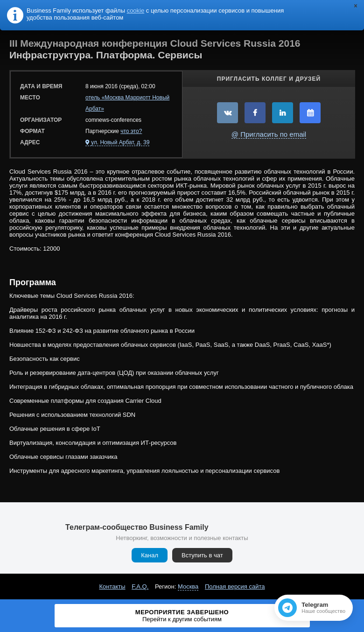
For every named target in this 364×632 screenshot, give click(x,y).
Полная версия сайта (235, 586)
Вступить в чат (202, 555)
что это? (131, 131)
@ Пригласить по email (269, 134)
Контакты (112, 586)
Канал (150, 555)
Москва (188, 586)
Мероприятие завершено (182, 616)
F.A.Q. (140, 586)
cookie (136, 11)
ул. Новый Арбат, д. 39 (120, 142)
